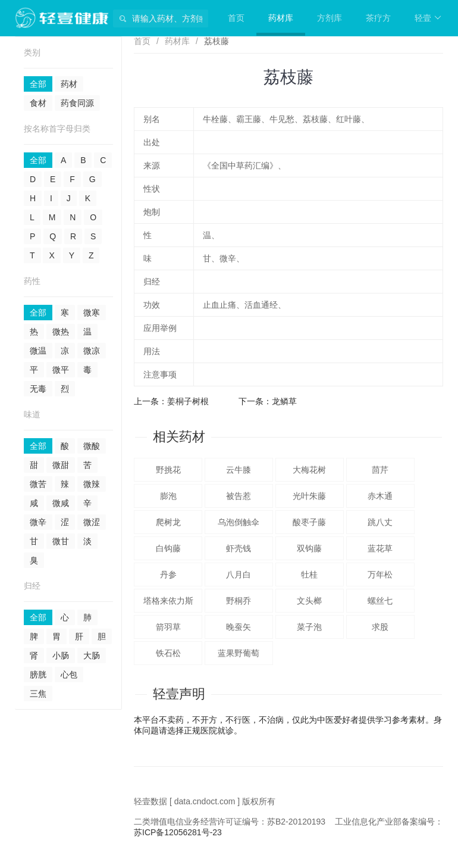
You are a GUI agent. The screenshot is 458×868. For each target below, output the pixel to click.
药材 (69, 84)
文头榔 (309, 601)
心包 (69, 675)
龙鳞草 (284, 401)
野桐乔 (239, 601)
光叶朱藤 (309, 496)
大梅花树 (309, 470)
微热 (61, 332)
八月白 (239, 574)
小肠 (61, 655)
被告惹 (239, 496)
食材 (38, 103)
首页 (236, 18)
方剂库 (330, 18)
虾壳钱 (239, 548)
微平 (61, 370)
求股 (380, 627)
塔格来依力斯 (168, 601)
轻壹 (428, 18)
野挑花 (168, 470)
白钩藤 (168, 548)
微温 (38, 351)
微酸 (92, 446)
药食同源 (77, 103)
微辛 (38, 522)
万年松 (380, 574)
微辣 (92, 484)
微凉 (92, 351)
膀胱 (38, 675)
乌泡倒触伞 (239, 522)
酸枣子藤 (309, 522)
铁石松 (168, 653)
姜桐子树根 (188, 401)
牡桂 (309, 574)
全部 (38, 84)
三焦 (38, 694)
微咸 (61, 503)
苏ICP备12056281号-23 (178, 832)
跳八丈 (380, 522)
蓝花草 (380, 548)
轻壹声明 (179, 694)
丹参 (168, 574)
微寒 (92, 313)
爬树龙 (168, 522)
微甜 (61, 465)
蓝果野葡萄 (239, 653)
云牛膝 (239, 470)
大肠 (92, 655)
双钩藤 (309, 548)
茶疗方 (378, 18)
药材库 (281, 18)
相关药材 (179, 437)
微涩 (92, 522)
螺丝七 (380, 601)
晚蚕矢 (239, 627)
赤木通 (380, 496)
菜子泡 (309, 627)
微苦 (38, 484)
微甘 (61, 541)
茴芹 (380, 470)
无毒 (38, 389)
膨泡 (168, 496)
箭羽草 (168, 627)
